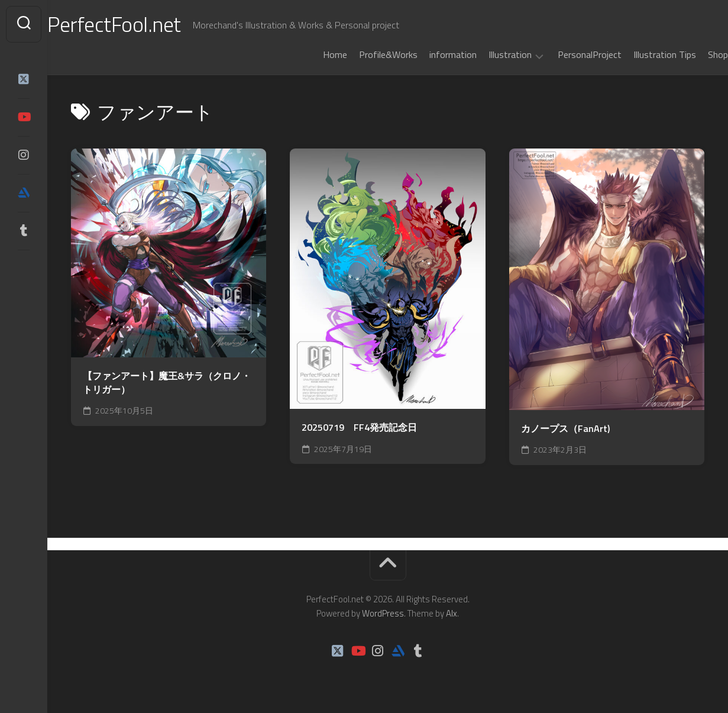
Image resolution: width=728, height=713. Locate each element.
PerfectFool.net (138, 24)
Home (311, 54)
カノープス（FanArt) (565, 429)
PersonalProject (566, 54)
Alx (452, 613)
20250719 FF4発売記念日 (359, 428)
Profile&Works (365, 54)
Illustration (486, 55)
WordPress (383, 613)
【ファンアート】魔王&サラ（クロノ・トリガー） (167, 383)
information (429, 54)
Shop (694, 54)
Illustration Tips (641, 54)
